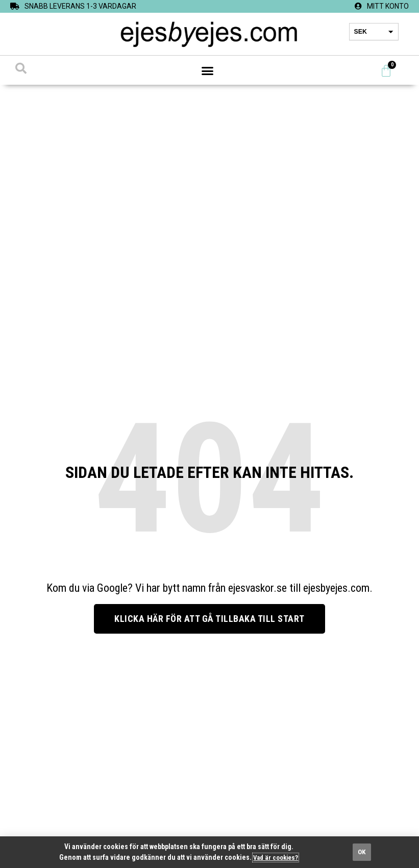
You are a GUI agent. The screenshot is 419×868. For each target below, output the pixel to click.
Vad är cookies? (276, 857)
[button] (208, 71)
